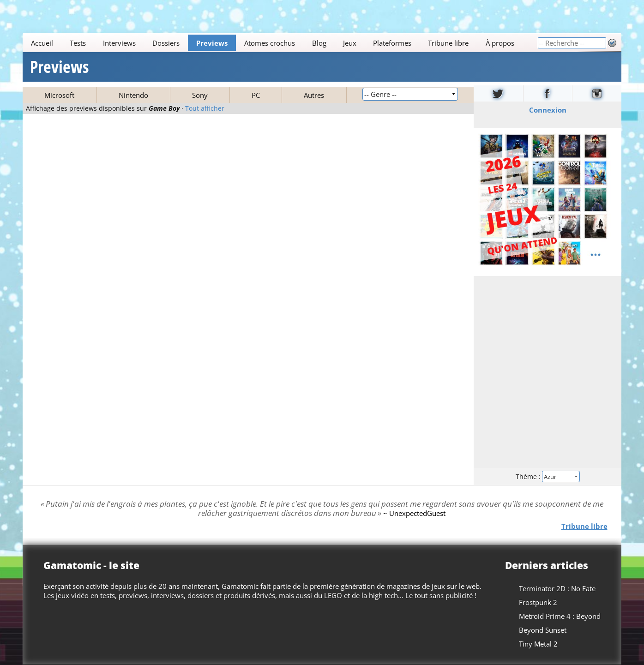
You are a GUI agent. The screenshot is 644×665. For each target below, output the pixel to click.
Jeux (350, 43)
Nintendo (133, 95)
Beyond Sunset (543, 630)
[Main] (280, 43)
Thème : (548, 476)
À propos (500, 43)
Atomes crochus (270, 43)
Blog (319, 43)
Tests (78, 43)
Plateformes (392, 43)
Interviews (119, 43)
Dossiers (166, 43)
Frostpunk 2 (538, 602)
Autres (314, 95)
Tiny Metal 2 (538, 644)
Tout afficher (205, 108)
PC (256, 95)
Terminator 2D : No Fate (557, 588)
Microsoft (59, 95)
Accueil (42, 43)
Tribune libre (449, 43)
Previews (212, 43)
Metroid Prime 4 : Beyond (560, 616)
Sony (200, 95)
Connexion (547, 110)
